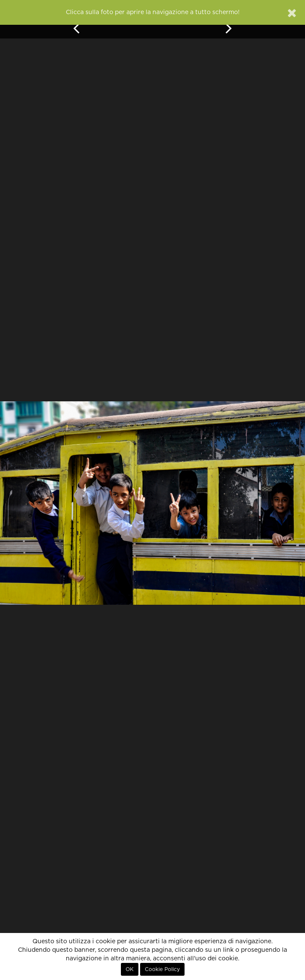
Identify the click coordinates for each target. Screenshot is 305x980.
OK (130, 969)
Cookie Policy (162, 969)
